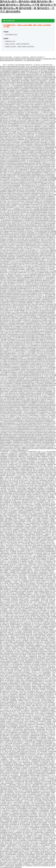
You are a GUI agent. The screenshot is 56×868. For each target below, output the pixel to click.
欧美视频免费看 (40, 724)
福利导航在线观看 (31, 333)
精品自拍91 (40, 590)
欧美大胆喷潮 (10, 545)
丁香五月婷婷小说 (44, 263)
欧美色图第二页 (13, 487)
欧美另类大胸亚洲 (11, 280)
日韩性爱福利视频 (40, 357)
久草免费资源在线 (31, 607)
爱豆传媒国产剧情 (17, 382)
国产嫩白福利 (24, 228)
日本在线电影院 (33, 759)
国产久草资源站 (8, 195)
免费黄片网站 (46, 799)
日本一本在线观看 (46, 174)
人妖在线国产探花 (14, 560)
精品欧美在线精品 (46, 793)
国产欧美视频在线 (14, 71)
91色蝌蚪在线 (50, 571)
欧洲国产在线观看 (18, 391)
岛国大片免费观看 (8, 515)
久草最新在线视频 (11, 225)
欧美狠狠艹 (42, 650)
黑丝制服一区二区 (41, 395)
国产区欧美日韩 (28, 342)
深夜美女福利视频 (19, 661)
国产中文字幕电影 (31, 214)
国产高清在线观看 (32, 182)
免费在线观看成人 (32, 315)
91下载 (9, 480)
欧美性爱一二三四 (38, 723)
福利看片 (33, 621)
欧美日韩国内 (28, 545)
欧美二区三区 (28, 723)
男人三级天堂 (4, 284)
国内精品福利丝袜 (23, 184)
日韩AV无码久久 (22, 298)
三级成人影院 (35, 320)
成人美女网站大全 (26, 98)
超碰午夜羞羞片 (28, 677)
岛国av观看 (42, 688)
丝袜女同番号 (11, 68)
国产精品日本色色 (35, 640)
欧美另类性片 (4, 133)
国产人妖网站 (49, 843)
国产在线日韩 (52, 813)
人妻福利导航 (23, 179)
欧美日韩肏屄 (35, 361)
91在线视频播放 (29, 323)
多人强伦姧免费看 (27, 740)
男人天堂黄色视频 (20, 303)
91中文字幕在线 (31, 747)
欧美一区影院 (35, 826)
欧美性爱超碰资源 (6, 663)
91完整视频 (17, 769)
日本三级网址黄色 (51, 658)
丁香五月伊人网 (19, 483)
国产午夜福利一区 (18, 104)
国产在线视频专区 (20, 306)
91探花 (31, 799)
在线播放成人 (14, 372)
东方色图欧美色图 (28, 246)
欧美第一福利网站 (14, 311)
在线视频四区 (27, 111)
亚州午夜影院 (27, 664)
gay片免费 (17, 759)
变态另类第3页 (24, 147)
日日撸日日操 (48, 862)
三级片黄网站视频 (19, 338)
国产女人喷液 (10, 263)
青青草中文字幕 (41, 214)
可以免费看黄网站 (15, 805)
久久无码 (32, 804)
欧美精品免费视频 (35, 828)
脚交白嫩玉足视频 (41, 157)
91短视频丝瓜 (45, 770)
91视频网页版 (38, 645)
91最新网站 (51, 748)
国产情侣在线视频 (22, 241)
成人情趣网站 (33, 813)
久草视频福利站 (4, 95)
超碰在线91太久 (29, 507)
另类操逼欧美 (47, 85)
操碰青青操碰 (10, 146)
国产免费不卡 (35, 572)
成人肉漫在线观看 (44, 826)
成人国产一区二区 (13, 579)
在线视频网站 (14, 73)
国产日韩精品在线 (10, 686)
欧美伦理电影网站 (50, 133)
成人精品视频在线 (19, 282)
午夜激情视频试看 (10, 534)
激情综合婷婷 (8, 265)
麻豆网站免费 (52, 215)
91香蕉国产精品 (25, 369)
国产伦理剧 (44, 525)
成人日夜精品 (39, 563)
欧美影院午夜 (40, 463)
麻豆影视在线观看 (13, 334)
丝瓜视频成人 (41, 384)
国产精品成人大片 (16, 544)
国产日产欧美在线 (22, 659)
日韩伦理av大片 (8, 666)
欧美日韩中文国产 (18, 253)
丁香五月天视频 (36, 520)
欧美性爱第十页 (40, 147)
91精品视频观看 (25, 629)
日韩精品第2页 (40, 328)
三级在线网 (44, 647)
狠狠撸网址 (13, 699)
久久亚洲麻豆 (7, 647)
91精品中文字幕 (40, 363)
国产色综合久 (28, 586)
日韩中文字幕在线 (20, 607)
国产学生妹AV (25, 480)
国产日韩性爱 (32, 147)
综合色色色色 (4, 464)
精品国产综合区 (39, 230)
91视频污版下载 (47, 103)
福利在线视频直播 (5, 73)
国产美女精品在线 (17, 211)
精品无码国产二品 (7, 664)
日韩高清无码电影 (5, 655)
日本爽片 (14, 574)
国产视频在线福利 (16, 737)
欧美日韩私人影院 (43, 517)
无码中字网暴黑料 (8, 260)
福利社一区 (28, 547)
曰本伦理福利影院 (46, 669)
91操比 (21, 693)
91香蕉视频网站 (15, 125)
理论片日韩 (3, 531)
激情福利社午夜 (14, 90)
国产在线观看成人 (5, 352)
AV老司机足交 (29, 593)
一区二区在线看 (39, 135)
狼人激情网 (27, 483)
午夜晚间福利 (19, 380)
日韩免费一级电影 (17, 797)
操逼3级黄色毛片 (30, 474)
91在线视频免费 (46, 504)
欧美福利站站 (28, 257)
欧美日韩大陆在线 (29, 820)
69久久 (19, 712)
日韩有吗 (23, 496)
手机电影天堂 (25, 759)
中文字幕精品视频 (16, 504)
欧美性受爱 (31, 580)
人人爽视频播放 (16, 209)
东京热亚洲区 (20, 696)
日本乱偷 (30, 514)
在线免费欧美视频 (23, 531)
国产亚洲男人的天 (18, 666)
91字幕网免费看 (15, 122)
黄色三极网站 (36, 120)
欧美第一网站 (4, 138)
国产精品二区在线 (46, 223)
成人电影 (10, 596)
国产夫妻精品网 (38, 103)
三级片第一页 (27, 247)
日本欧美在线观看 (33, 650)
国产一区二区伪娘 (51, 271)
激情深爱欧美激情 (8, 228)
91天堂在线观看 (31, 352)
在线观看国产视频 (13, 198)
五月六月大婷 (20, 770)
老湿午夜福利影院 (26, 355)
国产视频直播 (42, 658)
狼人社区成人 (26, 222)
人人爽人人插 (13, 128)
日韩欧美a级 (34, 678)
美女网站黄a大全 (6, 319)
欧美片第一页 (38, 623)
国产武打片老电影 (50, 372)
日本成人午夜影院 (46, 247)
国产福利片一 (49, 109)
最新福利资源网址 (46, 166)
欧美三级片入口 (24, 715)
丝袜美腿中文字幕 (44, 469)
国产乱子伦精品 (44, 661)
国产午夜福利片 (21, 325)
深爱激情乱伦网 (10, 475)
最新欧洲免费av (12, 353)
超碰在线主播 (11, 268)
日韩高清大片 (28, 114)
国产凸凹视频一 (19, 671)
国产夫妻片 (20, 566)
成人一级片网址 (10, 117)
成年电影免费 (14, 66)
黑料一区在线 (45, 141)
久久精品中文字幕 (31, 750)
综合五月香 (45, 520)
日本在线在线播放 (51, 452)
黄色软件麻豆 (36, 208)
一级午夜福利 (42, 195)
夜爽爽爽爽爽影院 (27, 387)
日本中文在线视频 (47, 782)
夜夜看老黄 (36, 789)
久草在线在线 (48, 274)
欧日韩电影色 (28, 227)
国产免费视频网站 (46, 144)
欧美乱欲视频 (4, 521)
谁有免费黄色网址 (14, 155)
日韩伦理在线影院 (41, 269)
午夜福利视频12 (49, 279)
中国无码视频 (13, 200)
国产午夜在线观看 (19, 379)
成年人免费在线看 (30, 534)
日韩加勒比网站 (39, 820)
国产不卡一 (10, 729)
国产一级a (40, 753)
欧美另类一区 (43, 667)
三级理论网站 (5, 128)
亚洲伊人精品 (33, 330)
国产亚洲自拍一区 (26, 606)
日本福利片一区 (20, 783)
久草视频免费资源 (29, 282)
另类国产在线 (45, 599)
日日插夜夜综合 (28, 566)
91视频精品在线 (43, 215)
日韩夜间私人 (14, 206)
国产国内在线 (15, 234)
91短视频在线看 (43, 155)
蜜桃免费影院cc (27, 149)
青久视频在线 (42, 95)
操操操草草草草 (19, 162)
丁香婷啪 (8, 847)
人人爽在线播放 (12, 785)
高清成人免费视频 (36, 163)
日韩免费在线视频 (14, 95)
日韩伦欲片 (41, 602)
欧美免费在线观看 (17, 220)
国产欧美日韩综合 (15, 685)
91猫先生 (40, 632)
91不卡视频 (43, 586)
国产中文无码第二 (11, 509)
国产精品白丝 (7, 810)
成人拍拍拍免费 (44, 763)
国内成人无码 (45, 193)
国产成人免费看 (43, 71)
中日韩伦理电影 (23, 360)
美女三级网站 (22, 347)
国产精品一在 (24, 345)
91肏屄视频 (17, 682)
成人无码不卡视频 (8, 707)
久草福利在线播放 (27, 631)
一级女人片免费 (13, 610)
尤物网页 (49, 721)
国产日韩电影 (31, 639)
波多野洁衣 (30, 796)
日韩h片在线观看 (40, 122)
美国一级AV (43, 850)
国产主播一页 (17, 828)
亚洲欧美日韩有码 (27, 569)
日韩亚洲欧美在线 (11, 536)
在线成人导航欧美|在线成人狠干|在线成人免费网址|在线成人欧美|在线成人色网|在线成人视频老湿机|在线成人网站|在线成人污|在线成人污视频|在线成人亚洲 (28, 449)
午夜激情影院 (42, 317)
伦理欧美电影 (44, 93)
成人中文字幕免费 (37, 265)
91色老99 (49, 829)
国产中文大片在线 (8, 87)
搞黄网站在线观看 (27, 382)
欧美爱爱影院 (15, 157)
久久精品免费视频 (20, 176)
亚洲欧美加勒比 (33, 737)
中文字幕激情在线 (13, 269)
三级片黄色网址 (15, 179)
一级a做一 (16, 582)
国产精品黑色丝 (4, 376)
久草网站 (42, 461)
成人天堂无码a (17, 843)
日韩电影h (47, 859)
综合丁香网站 (41, 73)
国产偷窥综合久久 (11, 106)
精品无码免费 (26, 238)
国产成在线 (46, 510)
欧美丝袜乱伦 (29, 377)
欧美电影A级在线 (11, 723)
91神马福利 (47, 642)
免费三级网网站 (9, 520)
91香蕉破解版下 (8, 582)
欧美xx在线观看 (26, 385)
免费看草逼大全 (13, 755)
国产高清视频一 (41, 802)
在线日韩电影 (14, 347)
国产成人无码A (11, 472)
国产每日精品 (39, 854)
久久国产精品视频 (32, 575)
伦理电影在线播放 (25, 469)
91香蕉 (24, 797)
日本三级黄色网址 (48, 563)
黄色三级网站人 (10, 276)
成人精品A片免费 (51, 195)
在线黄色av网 (14, 812)
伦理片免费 (5, 591)
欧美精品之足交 (38, 791)
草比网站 (21, 510)
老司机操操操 (50, 90)
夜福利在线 (16, 563)
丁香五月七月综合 (29, 666)
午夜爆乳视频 (33, 652)
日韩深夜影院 (7, 590)
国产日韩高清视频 (42, 179)
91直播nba (28, 517)
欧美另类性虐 (15, 601)
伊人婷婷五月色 (51, 734)
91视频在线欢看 (29, 680)
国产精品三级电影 (31, 537)
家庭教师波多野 (36, 793)
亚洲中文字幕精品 (34, 158)
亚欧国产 (27, 599)
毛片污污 (19, 761)
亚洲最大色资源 (19, 613)
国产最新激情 (26, 263)
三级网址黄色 (43, 541)
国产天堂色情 (8, 842)
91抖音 (29, 482)
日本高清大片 (11, 285)
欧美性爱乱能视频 (7, 493)
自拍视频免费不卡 (25, 560)
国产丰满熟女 (5, 311)
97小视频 (41, 808)
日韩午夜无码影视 (5, 368)
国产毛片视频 (23, 639)
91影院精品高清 (51, 653)
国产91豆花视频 (14, 693)
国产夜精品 (40, 531)
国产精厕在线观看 (27, 219)
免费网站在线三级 (39, 680)
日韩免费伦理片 (31, 496)
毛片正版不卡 (48, 677)
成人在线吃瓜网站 (32, 160)
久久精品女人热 (29, 284)
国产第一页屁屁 (16, 751)
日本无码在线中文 (36, 824)
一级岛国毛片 (22, 206)
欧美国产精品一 (35, 252)
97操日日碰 (24, 501)
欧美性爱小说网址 (29, 276)
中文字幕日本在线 (40, 288)
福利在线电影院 (24, 395)
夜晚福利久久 (41, 509)
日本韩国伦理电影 (24, 71)
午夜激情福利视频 (39, 832)
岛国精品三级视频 (11, 190)
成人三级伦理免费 (22, 131)
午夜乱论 (10, 558)
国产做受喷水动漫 (48, 482)
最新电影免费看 (11, 398)
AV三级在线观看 (31, 274)
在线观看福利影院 (34, 374)
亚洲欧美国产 (30, 550)
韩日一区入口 (41, 468)
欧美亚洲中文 (23, 482)
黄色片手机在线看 (41, 347)
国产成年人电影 (38, 165)
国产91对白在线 (36, 166)
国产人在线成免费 (31, 350)
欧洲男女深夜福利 (31, 463)
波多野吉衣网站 (41, 109)
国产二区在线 (15, 818)
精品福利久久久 (6, 181)
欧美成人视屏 (23, 772)
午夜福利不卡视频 (45, 615)
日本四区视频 (8, 821)
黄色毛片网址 (19, 171)
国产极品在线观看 (7, 835)
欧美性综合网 (49, 369)
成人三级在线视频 (19, 279)
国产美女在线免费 (30, 196)
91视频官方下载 (27, 79)
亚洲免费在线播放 (42, 555)
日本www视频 (34, 843)
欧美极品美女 (31, 200)
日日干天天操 (15, 261)
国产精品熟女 (25, 821)
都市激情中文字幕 (35, 848)
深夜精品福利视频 (37, 745)
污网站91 (21, 599)
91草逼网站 (19, 626)
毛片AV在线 (53, 556)
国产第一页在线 (49, 188)
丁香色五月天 (27, 195)
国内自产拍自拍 (28, 253)
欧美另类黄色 (49, 295)
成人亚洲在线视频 (11, 236)
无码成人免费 (22, 377)
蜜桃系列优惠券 (10, 801)
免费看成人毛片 (37, 526)
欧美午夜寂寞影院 (39, 550)
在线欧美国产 (4, 491)
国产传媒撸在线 (12, 103)
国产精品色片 (41, 322)
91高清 (24, 794)
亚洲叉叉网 (8, 751)
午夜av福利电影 (15, 669)
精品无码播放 (42, 238)
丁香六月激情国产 (9, 238)
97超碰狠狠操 (12, 491)
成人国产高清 (6, 639)
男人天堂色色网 (29, 696)
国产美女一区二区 (5, 369)
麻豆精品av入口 (17, 219)
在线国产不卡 (14, 639)
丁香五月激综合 (31, 691)
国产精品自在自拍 (31, 347)
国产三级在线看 (5, 697)
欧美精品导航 (18, 618)
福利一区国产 (32, 512)
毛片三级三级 (9, 219)
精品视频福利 (15, 715)
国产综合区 (10, 758)
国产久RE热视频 (25, 636)
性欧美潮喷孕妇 (28, 663)
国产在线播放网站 (24, 204)
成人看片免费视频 (47, 296)
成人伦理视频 (18, 292)
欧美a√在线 (22, 463)
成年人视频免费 (29, 645)
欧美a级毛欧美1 (38, 704)
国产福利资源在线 (33, 70)
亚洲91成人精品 (24, 215)
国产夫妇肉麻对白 (10, 672)
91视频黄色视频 (5, 699)
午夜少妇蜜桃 (8, 658)
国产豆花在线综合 (17, 740)
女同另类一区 (7, 252)
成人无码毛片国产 (51, 728)
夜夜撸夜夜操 (11, 702)
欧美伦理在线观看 (29, 338)
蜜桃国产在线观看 (26, 108)
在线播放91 (43, 690)
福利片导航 (7, 594)
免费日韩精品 (26, 260)
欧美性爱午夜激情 (45, 828)
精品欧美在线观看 (38, 618)
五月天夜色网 (7, 731)
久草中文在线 (38, 206)
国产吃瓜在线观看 (38, 837)
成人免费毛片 (27, 309)
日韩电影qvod (51, 737)
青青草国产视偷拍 (5, 206)
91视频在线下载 (30, 644)
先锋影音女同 (35, 385)
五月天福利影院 (8, 786)
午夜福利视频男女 (7, 525)
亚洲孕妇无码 (23, 100)
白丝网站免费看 (14, 184)
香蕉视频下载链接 (15, 82)
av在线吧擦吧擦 (25, 142)
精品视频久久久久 (44, 780)
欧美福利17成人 (6, 244)
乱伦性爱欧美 (40, 755)
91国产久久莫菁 (36, 525)
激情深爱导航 (31, 84)
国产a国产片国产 (14, 333)
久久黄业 (48, 683)
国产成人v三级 (9, 222)
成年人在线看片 (11, 303)
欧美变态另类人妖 (11, 690)
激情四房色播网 (48, 128)
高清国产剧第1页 (38, 85)
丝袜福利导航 (29, 393)
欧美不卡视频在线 (38, 545)
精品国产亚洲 (22, 390)
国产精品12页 (6, 656)
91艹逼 (39, 512)
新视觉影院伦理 (28, 92)
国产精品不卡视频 (5, 66)
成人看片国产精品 (23, 334)
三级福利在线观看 (9, 330)
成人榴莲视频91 (13, 512)
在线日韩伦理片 (44, 858)
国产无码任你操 (36, 536)
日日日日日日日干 (19, 791)
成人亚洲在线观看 (27, 292)
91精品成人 (16, 861)
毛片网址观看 (4, 775)
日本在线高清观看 (20, 495)
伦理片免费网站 (27, 837)
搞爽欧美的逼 (46, 76)
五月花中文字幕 (45, 818)
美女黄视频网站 (47, 165)
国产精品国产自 (15, 364)
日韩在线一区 (13, 84)
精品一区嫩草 (49, 322)
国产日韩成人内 (31, 807)
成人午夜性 (17, 652)
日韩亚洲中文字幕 (11, 770)
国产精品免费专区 (11, 808)
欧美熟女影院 (49, 101)
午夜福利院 (40, 537)
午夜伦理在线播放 (43, 460)
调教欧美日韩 (36, 285)
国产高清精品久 (13, 788)
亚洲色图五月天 (15, 150)
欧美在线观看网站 (24, 116)
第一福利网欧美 (32, 169)
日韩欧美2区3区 (28, 391)
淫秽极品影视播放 (10, 301)
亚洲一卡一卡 (41, 452)
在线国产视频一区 (16, 628)
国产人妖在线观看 (11, 266)
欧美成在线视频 (39, 693)
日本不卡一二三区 (37, 672)
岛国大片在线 (45, 671)
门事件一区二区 (7, 173)
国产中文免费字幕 (20, 371)
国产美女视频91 (44, 130)
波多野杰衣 (22, 604)
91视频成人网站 (4, 196)
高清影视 (6, 571)
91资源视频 (13, 553)
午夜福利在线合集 (24, 601)
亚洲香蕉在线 (32, 372)
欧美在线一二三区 (34, 461)
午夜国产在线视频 (36, 539)
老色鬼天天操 (23, 188)
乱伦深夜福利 (20, 854)
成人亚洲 (32, 548)
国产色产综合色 (29, 103)
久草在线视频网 (44, 628)
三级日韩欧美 (45, 79)
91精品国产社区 (34, 732)
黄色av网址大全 (19, 193)
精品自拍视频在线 (41, 653)
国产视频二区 (33, 384)
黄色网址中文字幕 (38, 266)
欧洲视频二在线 (25, 212)
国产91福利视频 (4, 233)
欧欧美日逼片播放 (43, 515)
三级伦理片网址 (26, 544)
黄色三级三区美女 (36, 111)
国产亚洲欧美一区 (33, 812)
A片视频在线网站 (23, 169)
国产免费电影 (51, 71)
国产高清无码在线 (49, 198)
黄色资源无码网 (40, 372)
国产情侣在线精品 (20, 68)
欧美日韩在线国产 (35, 767)
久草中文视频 (50, 461)
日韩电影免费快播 (13, 683)
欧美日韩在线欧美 (31, 255)
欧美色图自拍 (9, 70)
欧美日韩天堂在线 (19, 653)
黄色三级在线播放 (33, 95)
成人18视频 (27, 678)
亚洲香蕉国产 (14, 656)
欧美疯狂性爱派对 (16, 859)
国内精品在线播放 (31, 176)
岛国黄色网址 (5, 90)
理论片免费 (47, 808)
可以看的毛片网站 (18, 835)
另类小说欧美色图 (39, 490)
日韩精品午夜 (44, 253)
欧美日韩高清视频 (22, 84)
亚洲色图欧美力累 (14, 815)
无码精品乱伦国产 (13, 464)
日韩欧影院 (36, 764)
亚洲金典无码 (7, 745)
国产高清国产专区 (14, 829)
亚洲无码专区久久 (20, 268)
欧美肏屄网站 (35, 195)
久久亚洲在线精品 (41, 196)
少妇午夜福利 (46, 656)
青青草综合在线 (7, 174)
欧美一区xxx (52, 666)
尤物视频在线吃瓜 (31, 468)
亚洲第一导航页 (20, 680)
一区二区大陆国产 (35, 599)
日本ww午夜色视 (13, 510)
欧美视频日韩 (50, 831)
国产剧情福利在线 (44, 117)
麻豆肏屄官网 (13, 196)
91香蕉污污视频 (48, 377)
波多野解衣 (7, 606)
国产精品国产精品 (11, 640)
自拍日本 (53, 510)
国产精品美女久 (20, 138)
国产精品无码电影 (33, 780)
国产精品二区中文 (50, 371)
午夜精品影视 (51, 861)
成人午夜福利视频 (39, 788)
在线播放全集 (36, 326)
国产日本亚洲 (27, 344)
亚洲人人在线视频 (17, 320)
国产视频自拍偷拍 (46, 805)
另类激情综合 (4, 198)
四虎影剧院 (35, 688)
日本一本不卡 (19, 615)
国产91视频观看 (19, 111)
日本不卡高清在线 (42, 585)
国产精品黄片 (9, 130)
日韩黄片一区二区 (9, 309)
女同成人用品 (4, 160)
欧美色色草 (51, 458)
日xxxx (19, 501)
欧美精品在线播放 (40, 301)
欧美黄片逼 (33, 629)
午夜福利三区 (10, 528)
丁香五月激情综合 (35, 307)
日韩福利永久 (47, 839)
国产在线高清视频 (41, 66)
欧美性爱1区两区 (28, 287)
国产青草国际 (49, 74)
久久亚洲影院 (14, 357)
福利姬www (45, 631)
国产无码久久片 (49, 357)
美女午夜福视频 (22, 561)
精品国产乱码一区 (40, 279)
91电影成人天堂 (51, 453)
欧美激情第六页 (15, 374)
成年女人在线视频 (49, 753)
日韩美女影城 (7, 328)
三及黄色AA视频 (9, 866)
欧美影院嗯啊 (5, 71)
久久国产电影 (10, 292)
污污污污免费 (29, 770)
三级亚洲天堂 (49, 594)
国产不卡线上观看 (40, 282)
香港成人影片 (46, 112)
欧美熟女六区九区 (17, 387)
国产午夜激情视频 (20, 750)
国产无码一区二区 (34, 715)
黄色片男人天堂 (34, 480)
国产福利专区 (50, 66)
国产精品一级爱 (46, 617)
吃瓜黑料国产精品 (42, 154)
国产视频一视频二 (29, 853)
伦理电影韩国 (38, 799)
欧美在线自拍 (12, 696)
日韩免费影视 (7, 569)
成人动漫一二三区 (30, 552)
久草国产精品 (11, 380)
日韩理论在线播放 (50, 821)
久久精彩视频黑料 (33, 345)
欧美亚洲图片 (29, 236)
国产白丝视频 (36, 171)
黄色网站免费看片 (41, 453)
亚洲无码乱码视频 (30, 862)
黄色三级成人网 (46, 866)
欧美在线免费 (9, 163)
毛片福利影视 (28, 146)
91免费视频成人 (51, 395)
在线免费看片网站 (20, 856)
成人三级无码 (18, 555)
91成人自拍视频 (26, 173)
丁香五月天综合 (43, 498)
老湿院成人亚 (4, 217)
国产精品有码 (35, 588)
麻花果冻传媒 (37, 68)
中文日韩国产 (17, 799)
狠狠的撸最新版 (14, 726)
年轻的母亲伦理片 (23, 487)
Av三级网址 (31, 620)
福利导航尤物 (4, 273)
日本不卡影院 (22, 575)
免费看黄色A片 (17, 187)
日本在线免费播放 (13, 667)
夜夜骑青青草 (11, 371)
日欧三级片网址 (34, 667)
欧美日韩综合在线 (15, 621)
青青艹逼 (22, 862)
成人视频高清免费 (17, 499)
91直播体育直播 (16, 174)
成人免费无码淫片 (18, 688)
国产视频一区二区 (10, 856)
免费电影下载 (27, 163)
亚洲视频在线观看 (33, 816)
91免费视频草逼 (50, 196)
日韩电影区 (25, 739)
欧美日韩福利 (22, 521)
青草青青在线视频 (26, 174)
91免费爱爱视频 (5, 823)
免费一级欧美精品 (36, 104)
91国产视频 (40, 648)
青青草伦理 (13, 742)
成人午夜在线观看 (42, 610)
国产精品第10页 (32, 109)
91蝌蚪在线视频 (25, 158)
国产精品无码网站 (12, 778)
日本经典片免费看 (14, 100)
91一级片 (12, 615)
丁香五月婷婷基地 (48, 756)
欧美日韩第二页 (45, 146)
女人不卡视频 (15, 312)
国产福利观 (25, 502)
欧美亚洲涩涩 (52, 626)
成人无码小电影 (38, 475)
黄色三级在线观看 (28, 203)
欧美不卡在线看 (47, 745)
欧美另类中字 (19, 277)
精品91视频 (50, 474)
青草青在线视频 (14, 851)
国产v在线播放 (46, 325)
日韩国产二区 (15, 307)
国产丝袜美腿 (48, 575)
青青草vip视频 (9, 843)
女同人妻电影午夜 (10, 393)
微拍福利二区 (28, 106)
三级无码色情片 (25, 736)
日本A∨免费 (48, 783)
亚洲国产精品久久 (41, 479)
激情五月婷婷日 (44, 319)
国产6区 (25, 555)
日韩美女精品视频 (47, 225)
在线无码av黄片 (13, 718)
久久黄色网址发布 (7, 188)
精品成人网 (26, 699)
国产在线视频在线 (13, 314)
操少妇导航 (27, 671)
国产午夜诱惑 (32, 363)
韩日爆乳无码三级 (19, 717)
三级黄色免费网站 (25, 572)
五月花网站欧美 (26, 320)
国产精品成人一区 (45, 388)
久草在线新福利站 (36, 671)
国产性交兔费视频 (34, 319)
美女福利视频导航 (23, 461)
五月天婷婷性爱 (45, 106)
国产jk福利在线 (34, 204)
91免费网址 (21, 701)
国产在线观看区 (9, 791)
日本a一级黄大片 (43, 458)
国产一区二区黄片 (20, 702)
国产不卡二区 (37, 674)
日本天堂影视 (28, 285)
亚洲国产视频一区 (18, 518)
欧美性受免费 (6, 685)
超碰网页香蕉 (20, 165)
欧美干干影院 (45, 797)
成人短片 (31, 466)
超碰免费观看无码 (32, 458)
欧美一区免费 (41, 241)
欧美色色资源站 (49, 583)
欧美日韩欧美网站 (47, 338)
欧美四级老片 (30, 261)
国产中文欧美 (50, 802)
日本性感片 (43, 829)
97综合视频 (38, 506)
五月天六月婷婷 (20, 208)
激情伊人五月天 (20, 127)
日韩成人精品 (34, 222)
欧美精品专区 (49, 853)
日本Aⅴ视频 (3, 796)
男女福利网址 (44, 842)
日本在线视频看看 (15, 369)
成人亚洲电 (14, 556)
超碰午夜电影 (42, 472)
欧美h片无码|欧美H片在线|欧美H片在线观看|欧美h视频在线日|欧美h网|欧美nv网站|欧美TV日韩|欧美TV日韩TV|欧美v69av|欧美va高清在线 (28, 430)
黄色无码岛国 (32, 769)
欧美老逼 (51, 525)
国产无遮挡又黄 (40, 542)
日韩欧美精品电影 (36, 193)
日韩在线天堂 (8, 142)
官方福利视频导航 (30, 301)
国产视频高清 (40, 583)
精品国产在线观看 (33, 772)
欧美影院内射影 (13, 456)
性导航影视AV (7, 858)
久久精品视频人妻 (7, 345)
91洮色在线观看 (33, 322)
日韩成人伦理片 (28, 533)
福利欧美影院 (44, 285)
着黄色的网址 (50, 331)
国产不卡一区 (46, 187)
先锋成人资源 (50, 759)
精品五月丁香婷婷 (20, 471)
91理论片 (8, 580)
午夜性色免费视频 (41, 596)
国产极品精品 (11, 339)
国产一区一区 (41, 330)
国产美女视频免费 (40, 273)
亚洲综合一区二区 (5, 331)
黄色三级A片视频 (10, 306)
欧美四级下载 (45, 390)
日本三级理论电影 (13, 363)
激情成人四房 (18, 263)
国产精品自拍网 (17, 567)
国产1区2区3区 (29, 756)
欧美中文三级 (47, 396)
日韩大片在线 (10, 577)
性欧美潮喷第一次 (36, 778)
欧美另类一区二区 (39, 717)
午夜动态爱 (29, 456)
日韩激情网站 (41, 100)
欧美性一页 (28, 556)
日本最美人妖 (48, 234)
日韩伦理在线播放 (22, 490)
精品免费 (48, 750)
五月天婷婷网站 (17, 130)
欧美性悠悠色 (48, 740)
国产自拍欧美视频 (49, 607)
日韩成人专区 (32, 502)
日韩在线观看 (49, 349)
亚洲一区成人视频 (50, 268)
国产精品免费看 (25, 81)
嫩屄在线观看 (26, 499)
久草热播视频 (49, 788)
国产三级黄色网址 (5, 347)
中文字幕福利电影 (14, 349)
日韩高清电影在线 (8, 653)
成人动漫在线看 (36, 146)
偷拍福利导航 (15, 204)
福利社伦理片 (42, 361)
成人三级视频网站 (42, 184)
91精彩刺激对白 (10, 114)
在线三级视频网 (52, 231)
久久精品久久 (4, 269)
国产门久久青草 (48, 266)
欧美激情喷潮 (9, 293)
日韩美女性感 (15, 655)
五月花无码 (18, 672)
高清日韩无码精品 (7, 529)
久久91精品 (48, 680)
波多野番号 (24, 769)
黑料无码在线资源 (24, 374)
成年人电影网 (50, 95)
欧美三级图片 (24, 70)
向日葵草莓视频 (45, 834)
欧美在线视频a (52, 368)
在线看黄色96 (37, 631)
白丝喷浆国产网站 (27, 326)
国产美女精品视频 (47, 743)
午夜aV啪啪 (42, 499)
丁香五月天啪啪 (10, 77)
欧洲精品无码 (35, 293)
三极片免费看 (8, 853)
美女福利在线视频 (46, 68)
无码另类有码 (45, 242)
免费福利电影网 (44, 209)
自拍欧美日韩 (9, 154)
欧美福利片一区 (12, 315)
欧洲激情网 (46, 864)
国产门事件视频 (36, 493)
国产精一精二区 (13, 135)
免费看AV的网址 (35, 477)
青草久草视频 (22, 452)
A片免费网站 (27, 525)
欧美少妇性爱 (10, 379)
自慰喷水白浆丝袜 (43, 840)
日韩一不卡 (26, 523)
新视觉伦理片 (4, 127)
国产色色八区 (14, 602)
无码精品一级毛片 (5, 158)
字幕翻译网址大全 (31, 269)
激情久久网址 (15, 188)
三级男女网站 (45, 856)
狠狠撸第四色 (45, 824)
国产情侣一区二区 (18, 533)
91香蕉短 (46, 590)
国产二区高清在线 (22, 620)
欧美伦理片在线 (17, 296)
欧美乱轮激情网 (4, 135)
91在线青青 (24, 580)
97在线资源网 (46, 526)
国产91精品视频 (47, 200)
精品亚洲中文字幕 (27, 789)
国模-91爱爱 (35, 705)
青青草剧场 (8, 574)
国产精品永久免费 (50, 136)
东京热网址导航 (5, 693)
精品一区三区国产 (37, 296)
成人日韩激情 (31, 280)
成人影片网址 (51, 320)
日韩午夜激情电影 (8, 384)
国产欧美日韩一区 (7, 774)
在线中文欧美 (28, 299)
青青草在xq (41, 682)
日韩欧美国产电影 (6, 859)
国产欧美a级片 (46, 92)
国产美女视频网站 (18, 864)
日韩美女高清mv (21, 133)
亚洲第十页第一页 (40, 74)
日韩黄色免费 (6, 537)
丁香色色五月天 (50, 542)
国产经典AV (51, 541)
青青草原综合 (26, 154)
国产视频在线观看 (13, 290)
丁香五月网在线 (40, 192)
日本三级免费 (8, 743)
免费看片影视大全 (20, 399)
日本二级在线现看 (11, 623)
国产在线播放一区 (45, 767)
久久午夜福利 (32, 90)
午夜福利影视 (49, 724)
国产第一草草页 (34, 125)
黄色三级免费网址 (43, 485)
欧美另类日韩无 (46, 761)
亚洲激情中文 (23, 182)
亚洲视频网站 (49, 301)
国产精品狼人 (49, 334)
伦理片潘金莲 (35, 710)
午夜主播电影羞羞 (29, 138)
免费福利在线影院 (23, 90)
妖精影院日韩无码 (22, 101)
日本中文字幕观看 (40, 336)
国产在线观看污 (22, 160)
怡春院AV (11, 832)
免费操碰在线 (36, 786)
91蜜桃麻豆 (32, 721)
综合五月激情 (19, 678)
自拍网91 (10, 864)
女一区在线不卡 (51, 731)
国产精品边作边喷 (50, 363)
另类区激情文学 (5, 460)
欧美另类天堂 (33, 366)
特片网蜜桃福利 (36, 127)
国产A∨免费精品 (51, 639)
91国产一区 (52, 599)
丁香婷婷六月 (7, 648)
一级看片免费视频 (37, 556)
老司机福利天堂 (45, 775)
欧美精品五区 (10, 661)
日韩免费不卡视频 (20, 807)
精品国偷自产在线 (8, 287)
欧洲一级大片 (48, 726)
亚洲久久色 (28, 701)
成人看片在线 (38, 398)
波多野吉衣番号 (7, 223)
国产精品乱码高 (13, 322)
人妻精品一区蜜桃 (25, 647)
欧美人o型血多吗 (25, 252)
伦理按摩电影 (15, 485)
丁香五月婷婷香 (11, 341)
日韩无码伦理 (48, 471)
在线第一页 (51, 707)
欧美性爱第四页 (29, 165)
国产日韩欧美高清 (9, 279)
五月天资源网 (42, 737)
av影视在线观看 (30, 371)
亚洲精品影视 (33, 658)
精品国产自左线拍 (35, 142)
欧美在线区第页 (33, 314)
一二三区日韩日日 (20, 831)
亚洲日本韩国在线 (41, 501)
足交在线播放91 (11, 92)
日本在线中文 (12, 631)
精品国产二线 (32, 228)
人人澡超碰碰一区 (35, 829)
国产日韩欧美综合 (10, 793)
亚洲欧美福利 (11, 257)
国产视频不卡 (43, 715)
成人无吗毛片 (26, 761)
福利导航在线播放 (18, 388)
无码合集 (38, 580)
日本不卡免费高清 (40, 268)
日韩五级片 (13, 761)
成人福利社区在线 (10, 807)
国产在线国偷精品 (40, 133)
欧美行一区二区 (48, 341)
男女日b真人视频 (28, 171)
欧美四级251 (21, 542)
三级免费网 (31, 490)
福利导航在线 (27, 380)
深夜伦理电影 (9, 187)
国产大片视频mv (21, 152)
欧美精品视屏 (7, 214)
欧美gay (16, 520)
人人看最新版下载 (32, 656)
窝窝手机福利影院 (12, 468)
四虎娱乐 (34, 483)
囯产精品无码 (36, 114)
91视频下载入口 (12, 490)
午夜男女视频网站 (32, 349)
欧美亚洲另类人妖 (12, 514)
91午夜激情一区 (43, 70)
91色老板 (19, 631)
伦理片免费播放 (22, 610)
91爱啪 (20, 602)
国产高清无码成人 (36, 247)
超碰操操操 (35, 683)
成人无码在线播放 (8, 642)
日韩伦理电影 (23, 458)
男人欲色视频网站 (27, 220)
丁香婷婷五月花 (26, 130)
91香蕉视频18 (4, 487)
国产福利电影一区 (23, 73)
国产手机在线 (34, 636)
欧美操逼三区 (17, 249)
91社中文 (33, 777)
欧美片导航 (29, 634)
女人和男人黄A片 (45, 250)
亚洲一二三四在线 (23, 322)
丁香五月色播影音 (40, 728)
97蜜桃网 (46, 854)
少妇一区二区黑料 (16, 119)
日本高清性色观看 (40, 136)
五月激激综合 (41, 502)
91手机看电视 (27, 536)
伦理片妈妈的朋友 (44, 812)
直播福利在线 (9, 296)
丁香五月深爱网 (49, 150)
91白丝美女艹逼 (20, 285)
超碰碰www (30, 594)
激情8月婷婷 (12, 526)
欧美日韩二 (46, 495)
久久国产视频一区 (22, 353)
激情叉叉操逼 (11, 74)
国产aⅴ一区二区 (44, 114)
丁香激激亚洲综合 (18, 87)
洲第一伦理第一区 (8, 632)
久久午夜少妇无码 (13, 169)
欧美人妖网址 (5, 84)
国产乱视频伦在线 (17, 764)
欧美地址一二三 (22, 358)
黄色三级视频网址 (19, 114)
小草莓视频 (12, 571)
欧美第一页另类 (30, 206)
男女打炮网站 (33, 369)
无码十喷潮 (27, 539)
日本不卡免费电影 (24, 590)
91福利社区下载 (46, 718)
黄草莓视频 (10, 837)
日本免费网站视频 (22, 288)
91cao (16, 463)
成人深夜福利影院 (10, 680)
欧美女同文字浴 (52, 374)
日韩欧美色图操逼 (28, 87)
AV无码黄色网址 (30, 268)
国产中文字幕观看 (6, 575)
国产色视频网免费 (19, 139)
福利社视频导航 (36, 805)
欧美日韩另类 (18, 238)
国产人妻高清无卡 (10, 246)
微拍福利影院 (27, 193)
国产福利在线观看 (19, 782)
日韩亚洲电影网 (37, 718)
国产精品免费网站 (5, 215)
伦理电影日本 (44, 786)
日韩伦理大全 (8, 385)
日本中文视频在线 (15, 736)
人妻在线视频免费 (47, 720)
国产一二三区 (51, 606)
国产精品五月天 (17, 767)
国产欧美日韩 (11, 361)
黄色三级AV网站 (48, 261)
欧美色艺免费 (15, 675)
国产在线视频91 (52, 177)
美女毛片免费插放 (42, 560)
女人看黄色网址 (33, 739)
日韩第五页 (52, 460)
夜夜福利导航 (35, 810)
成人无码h (44, 637)
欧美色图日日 (10, 645)
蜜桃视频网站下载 (22, 280)
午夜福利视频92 (35, 108)
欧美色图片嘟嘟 (30, 336)
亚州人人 (23, 506)
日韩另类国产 (22, 66)
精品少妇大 (24, 460)
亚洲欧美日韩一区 (32, 179)
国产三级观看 (38, 276)
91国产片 (23, 583)
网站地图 (38, 60)
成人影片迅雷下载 (10, 495)
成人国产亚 (22, 691)
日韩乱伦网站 (17, 748)
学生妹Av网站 (33, 748)
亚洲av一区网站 (29, 709)
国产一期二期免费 (37, 625)
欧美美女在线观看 (15, 460)
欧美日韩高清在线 (9, 144)
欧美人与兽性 (7, 390)
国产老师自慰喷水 (7, 366)
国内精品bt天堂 (7, 119)
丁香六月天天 (4, 380)
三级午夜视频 (35, 850)
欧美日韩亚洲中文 (18, 743)
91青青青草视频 (6, 317)
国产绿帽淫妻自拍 (17, 93)
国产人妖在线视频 (24, 464)
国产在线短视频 (28, 144)
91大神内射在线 (19, 247)
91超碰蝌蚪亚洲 (51, 774)
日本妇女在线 (32, 531)
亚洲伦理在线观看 (7, 748)
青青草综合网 (17, 304)
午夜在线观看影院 (29, 510)
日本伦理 (7, 602)
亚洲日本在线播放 (14, 583)
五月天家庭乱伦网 (46, 512)
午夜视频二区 (31, 697)
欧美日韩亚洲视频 (49, 135)
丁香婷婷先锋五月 (15, 81)
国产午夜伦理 (13, 136)
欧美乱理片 (26, 813)
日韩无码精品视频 (40, 729)
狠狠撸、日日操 (18, 763)
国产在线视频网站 (33, 515)
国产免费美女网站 (5, 834)
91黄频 (36, 466)
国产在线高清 (32, 395)
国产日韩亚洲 (37, 277)
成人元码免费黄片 (20, 393)
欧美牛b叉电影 (39, 713)
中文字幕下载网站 (13, 273)
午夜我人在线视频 (11, 728)
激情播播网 (40, 607)
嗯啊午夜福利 (28, 127)
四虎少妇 (29, 839)
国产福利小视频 (31, 856)
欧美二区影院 (44, 785)
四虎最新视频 (24, 89)
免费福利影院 (15, 469)
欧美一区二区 (11, 831)
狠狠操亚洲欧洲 (23, 816)
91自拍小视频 (42, 466)
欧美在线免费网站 (11, 539)
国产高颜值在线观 (49, 230)
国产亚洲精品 (37, 663)
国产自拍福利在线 (24, 848)
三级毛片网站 (49, 620)
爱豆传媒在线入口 (5, 556)
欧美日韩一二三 (8, 85)
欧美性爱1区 (33, 751)
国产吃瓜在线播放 (49, 496)
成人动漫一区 (8, 212)
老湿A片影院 (50, 850)
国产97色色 (34, 517)
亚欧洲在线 (29, 471)
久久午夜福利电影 (37, 149)
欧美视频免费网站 (46, 111)
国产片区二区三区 (20, 339)
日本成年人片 (7, 675)
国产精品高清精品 (43, 652)
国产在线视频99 (21, 192)
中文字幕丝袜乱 (47, 835)
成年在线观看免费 (20, 585)
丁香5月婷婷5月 (16, 745)
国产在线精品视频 (11, 288)
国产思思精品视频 (18, 664)
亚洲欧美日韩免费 (19, 642)
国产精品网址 (23, 261)
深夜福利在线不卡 (18, 293)
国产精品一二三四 (15, 98)
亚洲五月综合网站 (27, 296)
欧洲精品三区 (38, 338)
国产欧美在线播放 (37, 187)
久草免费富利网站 (32, 452)
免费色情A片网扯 (15, 606)
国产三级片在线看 (5, 498)
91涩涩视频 (51, 520)
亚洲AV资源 (31, 577)
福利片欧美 (41, 575)
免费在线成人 (17, 108)
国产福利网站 (29, 396)
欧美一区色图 (11, 488)
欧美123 (23, 674)
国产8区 (18, 793)
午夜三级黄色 (30, 390)
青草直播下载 (27, 104)
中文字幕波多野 (43, 739)
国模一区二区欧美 (46, 239)
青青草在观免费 (41, 552)
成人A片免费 (28, 718)
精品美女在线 (41, 483)
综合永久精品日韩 (7, 307)
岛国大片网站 (29, 68)
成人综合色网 (14, 352)
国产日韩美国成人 (50, 214)
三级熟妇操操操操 (25, 588)
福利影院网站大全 (32, 233)
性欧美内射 (5, 824)
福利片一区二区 (16, 847)
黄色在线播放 (22, 255)
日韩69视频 (34, 675)
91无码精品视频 (36, 720)
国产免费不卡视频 (22, 315)
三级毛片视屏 (30, 637)
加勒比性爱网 (49, 116)
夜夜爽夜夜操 (50, 688)
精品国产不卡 (40, 333)
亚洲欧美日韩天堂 (47, 493)
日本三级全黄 (51, 816)
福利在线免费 (25, 384)
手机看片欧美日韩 (44, 89)
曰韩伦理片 (27, 802)
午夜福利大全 (28, 201)
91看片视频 (25, 804)
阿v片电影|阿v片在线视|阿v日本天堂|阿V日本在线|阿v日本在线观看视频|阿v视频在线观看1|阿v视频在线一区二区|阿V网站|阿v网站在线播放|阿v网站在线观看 (27, 401)
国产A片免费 (23, 724)
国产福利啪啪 (42, 464)
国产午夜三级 (44, 477)
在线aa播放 (28, 690)
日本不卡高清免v (31, 755)
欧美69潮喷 (31, 561)
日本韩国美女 (14, 390)
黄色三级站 (20, 539)
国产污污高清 (31, 357)
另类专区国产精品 (17, 385)
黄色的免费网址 (40, 579)
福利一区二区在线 (34, 541)
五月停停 (33, 560)
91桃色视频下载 (28, 141)
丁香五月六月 (40, 244)
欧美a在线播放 (50, 160)
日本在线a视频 (48, 723)
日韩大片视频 (10, 734)
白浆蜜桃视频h (18, 77)
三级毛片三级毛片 (43, 813)
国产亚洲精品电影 (40, 190)
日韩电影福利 (45, 518)
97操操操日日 (32, 774)
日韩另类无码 (40, 352)
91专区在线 (5, 753)
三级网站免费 (41, 675)
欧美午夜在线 (8, 533)
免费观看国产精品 (19, 756)
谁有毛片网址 (23, 656)
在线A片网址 (10, 618)
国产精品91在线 (24, 155)
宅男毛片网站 (22, 839)
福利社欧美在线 (33, 376)
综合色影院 (9, 674)
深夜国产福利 (15, 598)
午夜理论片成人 (35, 712)
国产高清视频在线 (50, 490)
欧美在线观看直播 (20, 301)
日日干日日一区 (9, 479)
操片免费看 (22, 683)
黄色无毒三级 (50, 694)
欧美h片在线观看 (47, 265)
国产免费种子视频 (34, 215)
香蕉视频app (23, 697)
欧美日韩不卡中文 (47, 276)
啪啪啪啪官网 (23, 753)
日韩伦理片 (45, 666)
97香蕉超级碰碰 (8, 253)
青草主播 (27, 617)
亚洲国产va (4, 455)
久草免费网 (5, 560)
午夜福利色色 (5, 100)
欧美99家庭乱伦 (25, 177)
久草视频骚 (39, 742)
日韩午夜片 (33, 590)
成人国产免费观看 (37, 685)
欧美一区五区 (18, 804)
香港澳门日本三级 (5, 598)
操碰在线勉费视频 (27, 119)
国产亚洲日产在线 (51, 472)
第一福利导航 (43, 606)
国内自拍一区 (31, 298)
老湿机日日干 (14, 244)
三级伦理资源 (7, 147)
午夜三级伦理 (14, 816)
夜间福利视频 (18, 523)
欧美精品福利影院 (26, 685)
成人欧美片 (9, 721)
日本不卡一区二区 (22, 274)
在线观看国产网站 (8, 326)
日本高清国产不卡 (50, 696)
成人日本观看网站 (25, 850)
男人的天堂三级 (34, 117)
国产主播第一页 (33, 181)
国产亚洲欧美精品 (5, 485)
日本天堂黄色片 (20, 534)
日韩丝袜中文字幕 (38, 284)
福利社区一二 (41, 295)
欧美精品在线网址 (48, 77)
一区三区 (33, 766)
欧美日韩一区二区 (9, 710)
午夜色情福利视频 (32, 472)
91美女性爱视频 (21, 236)
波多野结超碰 (31, 101)
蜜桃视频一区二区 (15, 550)
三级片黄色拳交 (36, 701)
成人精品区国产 (16, 212)
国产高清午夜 (36, 387)
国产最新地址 (17, 786)
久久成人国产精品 (14, 233)
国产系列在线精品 (20, 398)
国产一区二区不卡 (36, 344)
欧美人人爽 (4, 558)
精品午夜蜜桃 (49, 629)
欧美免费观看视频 (44, 810)
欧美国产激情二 (23, 577)
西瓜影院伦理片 (41, 160)
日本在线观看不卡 (10, 208)
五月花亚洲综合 (17, 780)
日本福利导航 (47, 644)
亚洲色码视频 (10, 162)
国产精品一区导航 (8, 120)
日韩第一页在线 (32, 157)
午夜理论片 (28, 720)
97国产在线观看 (50, 176)
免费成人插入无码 (47, 533)
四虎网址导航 (50, 807)
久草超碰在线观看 (13, 160)
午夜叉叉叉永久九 (35, 842)
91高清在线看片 (16, 142)
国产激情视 (36, 586)
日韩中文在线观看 (28, 693)
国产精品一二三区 (15, 177)
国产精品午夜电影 (50, 131)
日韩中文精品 (18, 609)
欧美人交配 (26, 615)
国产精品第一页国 (38, 323)
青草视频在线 (15, 663)
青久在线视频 (14, 452)
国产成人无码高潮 (31, 66)
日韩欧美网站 (10, 652)
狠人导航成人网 (24, 829)
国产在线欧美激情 (18, 85)
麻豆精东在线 (49, 682)
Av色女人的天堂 (8, 249)
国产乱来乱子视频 (7, 382)
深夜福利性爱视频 (32, 131)
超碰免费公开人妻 (45, 355)
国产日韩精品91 (7, 312)
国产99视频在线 (17, 154)
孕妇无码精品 (46, 306)
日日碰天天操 (51, 253)
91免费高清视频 (31, 198)
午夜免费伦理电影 (48, 152)
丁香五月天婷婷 (29, 128)
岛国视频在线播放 (35, 736)
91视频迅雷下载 (11, 176)
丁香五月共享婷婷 (50, 602)
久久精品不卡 (45, 127)
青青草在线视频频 (39, 696)
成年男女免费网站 (31, 339)
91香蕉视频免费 (22, 594)
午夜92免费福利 (10, 227)
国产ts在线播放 (50, 157)
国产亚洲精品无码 (23, 97)
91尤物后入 (46, 621)
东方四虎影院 (35, 309)
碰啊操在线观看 (5, 553)
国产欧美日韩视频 (23, 376)
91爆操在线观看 (35, 173)
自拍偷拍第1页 (31, 724)
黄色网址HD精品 (15, 215)
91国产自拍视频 (50, 350)
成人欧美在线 (27, 686)
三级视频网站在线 (12, 455)
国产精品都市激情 (40, 150)
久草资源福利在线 (17, 813)
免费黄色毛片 (14, 317)
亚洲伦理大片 (18, 515)
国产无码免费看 (28, 388)
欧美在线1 (25, 780)
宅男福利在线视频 (31, 648)
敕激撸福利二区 (42, 182)
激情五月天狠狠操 (40, 188)
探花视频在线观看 (44, 593)
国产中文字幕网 (25, 249)
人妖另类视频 (37, 456)
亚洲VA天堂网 (29, 783)
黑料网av (2, 640)
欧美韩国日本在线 (29, 729)
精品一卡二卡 (44, 368)
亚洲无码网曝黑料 (7, 840)
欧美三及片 (17, 558)
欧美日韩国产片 (45, 736)
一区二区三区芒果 (20, 475)
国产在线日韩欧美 (45, 219)
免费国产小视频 (8, 391)
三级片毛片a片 (43, 588)
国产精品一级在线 (24, 307)
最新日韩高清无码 (23, 181)
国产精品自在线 (42, 366)
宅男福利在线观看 (35, 775)
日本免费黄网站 (35, 130)
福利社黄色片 (24, 331)
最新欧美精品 (36, 253)
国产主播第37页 (51, 366)
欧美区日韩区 (29, 642)
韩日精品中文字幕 (34, 177)
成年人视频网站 (29, 258)
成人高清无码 (28, 166)
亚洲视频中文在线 (15, 572)
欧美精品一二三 (38, 112)
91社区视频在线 (34, 260)
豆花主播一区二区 (26, 223)
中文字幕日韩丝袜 (19, 201)
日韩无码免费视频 (22, 808)
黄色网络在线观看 (42, 315)
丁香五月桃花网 (25, 185)
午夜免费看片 (22, 269)
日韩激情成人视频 (8, 617)
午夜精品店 (52, 574)
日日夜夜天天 (23, 234)
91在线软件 (12, 466)
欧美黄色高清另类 (9, 867)
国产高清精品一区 (30, 542)
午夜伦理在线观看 (29, 190)
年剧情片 (24, 529)
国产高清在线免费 (10, 230)
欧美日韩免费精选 (49, 693)
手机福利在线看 (12, 123)
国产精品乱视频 (41, 529)
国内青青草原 (21, 552)
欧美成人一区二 (39, 726)
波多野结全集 (5, 184)
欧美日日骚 (24, 558)
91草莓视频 (42, 843)
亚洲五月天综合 (38, 76)
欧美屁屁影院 (4, 255)
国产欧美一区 (20, 705)
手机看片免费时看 (18, 853)
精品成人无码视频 (40, 290)
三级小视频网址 (28, 518)
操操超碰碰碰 (17, 185)
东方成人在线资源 (18, 596)
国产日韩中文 (47, 507)
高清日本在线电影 (8, 769)
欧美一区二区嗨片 (35, 582)
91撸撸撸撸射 (8, 688)
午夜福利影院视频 (28, 77)
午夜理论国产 (32, 731)
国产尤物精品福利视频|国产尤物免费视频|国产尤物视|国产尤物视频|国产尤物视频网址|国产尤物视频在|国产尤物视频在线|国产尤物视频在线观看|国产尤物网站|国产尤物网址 (28, 442)
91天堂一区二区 (20, 284)
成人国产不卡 (15, 691)
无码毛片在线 (31, 288)
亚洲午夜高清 (26, 843)
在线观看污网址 (22, 273)
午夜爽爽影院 (23, 150)
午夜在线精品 (7, 794)
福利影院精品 (38, 280)
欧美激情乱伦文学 (32, 498)
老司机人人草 (50, 499)
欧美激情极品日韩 (14, 824)
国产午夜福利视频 (18, 195)
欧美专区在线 (31, 122)
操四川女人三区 (19, 203)
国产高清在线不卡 (43, 222)
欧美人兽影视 (42, 655)
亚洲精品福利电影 (47, 398)
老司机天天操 (45, 344)
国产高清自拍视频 (25, 824)
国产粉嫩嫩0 (35, 606)
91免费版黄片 (26, 640)
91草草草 (2, 607)
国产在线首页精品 (7, 234)
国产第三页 (8, 496)
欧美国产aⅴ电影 (30, 135)
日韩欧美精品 (17, 228)
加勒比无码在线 (38, 87)
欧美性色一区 (21, 648)
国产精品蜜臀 (48, 755)
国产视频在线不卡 (25, 810)
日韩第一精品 (8, 828)
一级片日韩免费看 (36, 743)
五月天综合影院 (22, 514)
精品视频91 (27, 596)
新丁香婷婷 (14, 644)
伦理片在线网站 (11, 399)
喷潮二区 (12, 750)
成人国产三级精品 (27, 120)
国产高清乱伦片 (26, 712)
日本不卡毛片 (31, 273)
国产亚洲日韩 (36, 690)
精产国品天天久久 (14, 453)
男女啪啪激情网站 (32, 241)
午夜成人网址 (11, 138)
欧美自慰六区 (35, 499)
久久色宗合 (29, 475)
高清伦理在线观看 (26, 625)
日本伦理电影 (9, 242)
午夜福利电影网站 (12, 845)
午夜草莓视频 (36, 785)
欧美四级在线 (20, 106)
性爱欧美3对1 (34, 464)
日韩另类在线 (29, 306)
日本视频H (25, 628)
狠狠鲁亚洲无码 (10, 139)
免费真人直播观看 (39, 591)
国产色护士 (20, 623)
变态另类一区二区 (24, 851)
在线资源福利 (4, 458)
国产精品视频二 (24, 579)
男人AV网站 (15, 590)
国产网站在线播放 (28, 168)
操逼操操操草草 (13, 358)
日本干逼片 (32, 707)
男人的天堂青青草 (13, 775)
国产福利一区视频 (36, 617)
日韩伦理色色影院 (43, 678)
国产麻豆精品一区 (19, 479)
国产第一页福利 (10, 463)
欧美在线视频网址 (42, 212)
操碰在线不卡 (9, 304)
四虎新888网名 (18, 837)
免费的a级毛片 (37, 258)
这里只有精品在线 (41, 474)
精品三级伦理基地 (9, 282)
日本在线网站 (51, 690)
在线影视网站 (45, 536)
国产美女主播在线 (18, 163)
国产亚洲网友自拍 (11, 241)
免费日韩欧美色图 (41, 90)
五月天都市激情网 (41, 721)
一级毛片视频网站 (5, 372)
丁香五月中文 (39, 644)
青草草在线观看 (33, 682)
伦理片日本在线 (49, 190)
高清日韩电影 (8, 295)
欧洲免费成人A (7, 261)
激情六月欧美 (41, 131)
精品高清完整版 (30, 341)
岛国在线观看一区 (5, 374)
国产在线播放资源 (36, 223)
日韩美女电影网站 (37, 864)
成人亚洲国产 (51, 560)
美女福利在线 (45, 98)
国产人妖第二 (7, 777)
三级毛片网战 (48, 514)
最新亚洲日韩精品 (48, 742)
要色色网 (48, 675)
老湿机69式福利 (48, 801)
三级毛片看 (50, 466)
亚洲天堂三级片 (16, 223)
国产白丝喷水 (39, 298)
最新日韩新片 (21, 128)
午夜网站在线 (9, 89)
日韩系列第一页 (48, 168)
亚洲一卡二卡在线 (31, 604)
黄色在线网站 (44, 764)
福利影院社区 (4, 453)
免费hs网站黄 (18, 867)
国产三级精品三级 (38, 77)
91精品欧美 (49, 650)
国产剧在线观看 (7, 797)
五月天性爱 (52, 515)
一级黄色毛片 (48, 534)
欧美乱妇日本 (26, 330)
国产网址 (43, 582)
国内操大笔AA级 (42, 97)
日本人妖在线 (4, 510)
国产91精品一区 (29, 266)
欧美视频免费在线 (51, 552)
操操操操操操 (51, 312)
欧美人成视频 (40, 255)
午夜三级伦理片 (16, 580)
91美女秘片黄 (16, 731)
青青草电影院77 (27, 672)
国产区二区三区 (43, 125)
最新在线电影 (20, 103)
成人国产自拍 (43, 374)
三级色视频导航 (45, 299)
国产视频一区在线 (38, 287)
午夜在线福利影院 (38, 514)
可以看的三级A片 (19, 545)
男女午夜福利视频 (18, 242)
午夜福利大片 (43, 177)
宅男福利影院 (10, 141)
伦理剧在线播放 (8, 104)
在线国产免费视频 (31, 123)
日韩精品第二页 (9, 826)
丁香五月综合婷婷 (25, 669)
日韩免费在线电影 (8, 108)
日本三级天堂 (46, 257)
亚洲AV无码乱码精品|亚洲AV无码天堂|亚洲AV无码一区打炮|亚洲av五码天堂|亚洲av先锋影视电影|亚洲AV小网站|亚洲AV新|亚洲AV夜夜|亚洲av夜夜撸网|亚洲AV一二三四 (27, 420)
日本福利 (25, 515)
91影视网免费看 (7, 764)
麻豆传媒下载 (32, 334)
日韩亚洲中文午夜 (45, 712)
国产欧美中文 (23, 485)
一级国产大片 (51, 501)
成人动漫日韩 (31, 694)
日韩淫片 (29, 683)
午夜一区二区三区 (27, 265)
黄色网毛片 (23, 861)
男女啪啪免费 (37, 242)
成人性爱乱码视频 (8, 850)
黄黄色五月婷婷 (48, 244)
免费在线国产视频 (36, 98)
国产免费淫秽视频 (49, 339)
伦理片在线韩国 (39, 261)
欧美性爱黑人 (49, 169)
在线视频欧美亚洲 (24, 364)
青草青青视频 (17, 70)
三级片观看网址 (6, 98)
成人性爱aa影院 (21, 196)
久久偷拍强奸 (13, 131)
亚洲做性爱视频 (20, 323)
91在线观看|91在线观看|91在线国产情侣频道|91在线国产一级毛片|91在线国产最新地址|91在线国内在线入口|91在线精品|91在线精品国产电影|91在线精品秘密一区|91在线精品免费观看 (28, 412)
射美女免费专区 (48, 537)
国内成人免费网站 (31, 271)
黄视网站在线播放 (15, 625)
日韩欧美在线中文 (37, 612)
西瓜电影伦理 (26, 826)
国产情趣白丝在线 (27, 93)
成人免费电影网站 (37, 839)
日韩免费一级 (44, 379)
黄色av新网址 (29, 758)
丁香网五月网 (48, 531)
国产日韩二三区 (15, 182)
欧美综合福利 (7, 82)
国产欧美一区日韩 (35, 368)
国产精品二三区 (11, 76)
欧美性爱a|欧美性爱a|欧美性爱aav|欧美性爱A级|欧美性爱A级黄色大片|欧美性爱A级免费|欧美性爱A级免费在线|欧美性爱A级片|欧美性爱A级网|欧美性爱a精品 (28, 406)
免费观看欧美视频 (24, 295)
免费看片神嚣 (7, 122)
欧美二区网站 (22, 333)
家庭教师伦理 (45, 456)
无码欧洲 (23, 550)
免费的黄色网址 (41, 774)
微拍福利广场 (49, 591)
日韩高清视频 (19, 361)
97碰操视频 (50, 464)
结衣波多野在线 (36, 79)
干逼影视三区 (38, 200)
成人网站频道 (22, 704)
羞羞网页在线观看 (42, 358)
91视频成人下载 (47, 217)
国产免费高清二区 (46, 851)
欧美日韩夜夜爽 (32, 509)
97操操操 (29, 520)
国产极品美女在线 (37, 257)
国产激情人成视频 (38, 609)
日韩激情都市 (39, 534)
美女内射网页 (45, 246)
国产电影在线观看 (26, 82)
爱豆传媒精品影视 (5, 818)
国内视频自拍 (27, 361)
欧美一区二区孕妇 (44, 309)
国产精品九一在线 (32, 231)
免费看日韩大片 (10, 548)
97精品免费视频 (15, 147)
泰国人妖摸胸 (20, 299)
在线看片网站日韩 (14, 231)
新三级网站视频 (34, 263)
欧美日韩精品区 (16, 345)
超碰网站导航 (5, 131)
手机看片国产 (13, 564)
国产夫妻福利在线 (49, 634)
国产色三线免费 (33, 97)
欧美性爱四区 (27, 688)
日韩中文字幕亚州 (29, 217)
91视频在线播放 (46, 674)
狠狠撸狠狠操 (14, 360)
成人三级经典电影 (10, 323)
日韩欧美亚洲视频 (19, 166)
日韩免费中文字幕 (13, 255)
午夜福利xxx (27, 743)
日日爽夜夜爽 (29, 791)
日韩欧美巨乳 (4, 815)
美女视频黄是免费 (24, 732)
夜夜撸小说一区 (7, 93)
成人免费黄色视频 (16, 502)
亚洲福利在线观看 (45, 342)
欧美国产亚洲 (31, 558)
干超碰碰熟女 (28, 208)
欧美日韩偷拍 (23, 591)
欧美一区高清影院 (8, 763)
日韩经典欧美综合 (33, 155)
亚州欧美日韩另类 (5, 604)
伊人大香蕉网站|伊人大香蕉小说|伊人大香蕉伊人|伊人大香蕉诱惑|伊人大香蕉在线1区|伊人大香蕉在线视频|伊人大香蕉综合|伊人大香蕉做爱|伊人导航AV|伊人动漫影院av (28, 415)
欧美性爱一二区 (17, 789)
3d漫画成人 (7, 644)
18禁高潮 (43, 571)
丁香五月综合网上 (42, 564)
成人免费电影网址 (38, 740)
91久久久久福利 (49, 122)
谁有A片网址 (10, 483)
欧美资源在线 (40, 750)
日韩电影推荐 (32, 564)
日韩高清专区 (48, 820)
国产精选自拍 (22, 244)
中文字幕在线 (15, 498)
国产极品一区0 (47, 704)
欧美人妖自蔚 (51, 345)
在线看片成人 (31, 136)
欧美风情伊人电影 (19, 720)
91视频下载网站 (22, 694)
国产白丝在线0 (44, 326)
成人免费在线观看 (17, 173)
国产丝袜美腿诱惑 (49, 702)
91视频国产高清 (43, 82)
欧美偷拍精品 (23, 453)
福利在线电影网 (48, 545)
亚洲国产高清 (5, 250)
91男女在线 (5, 701)
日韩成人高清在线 (32, 655)
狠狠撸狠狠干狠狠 (47, 220)
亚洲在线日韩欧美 (20, 336)
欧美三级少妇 (7, 499)
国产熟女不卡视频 (15, 252)
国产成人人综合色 (35, 311)
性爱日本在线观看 (25, 815)
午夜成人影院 (35, 304)
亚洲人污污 (5, 829)
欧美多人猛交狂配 (34, 628)
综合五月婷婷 (51, 158)
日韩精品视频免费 (37, 211)
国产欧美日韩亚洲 (33, 574)
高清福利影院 (23, 840)
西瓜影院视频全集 (49, 548)
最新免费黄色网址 (15, 368)
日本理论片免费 (31, 598)
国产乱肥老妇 (52, 204)
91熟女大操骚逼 (10, 637)
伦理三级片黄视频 (15, 158)
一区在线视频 (37, 504)
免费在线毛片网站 (46, 139)
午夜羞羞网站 (8, 518)
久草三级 (33, 802)
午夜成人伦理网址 (27, 859)
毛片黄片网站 (24, 328)
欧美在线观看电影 (5, 739)
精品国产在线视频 (21, 472)
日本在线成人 (29, 866)
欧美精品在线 (20, 190)
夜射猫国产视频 (50, 550)
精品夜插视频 (48, 384)
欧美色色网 (38, 666)
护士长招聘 (27, 778)
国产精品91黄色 (40, 747)
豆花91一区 (15, 858)
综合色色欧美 (47, 353)
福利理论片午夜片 (45, 185)
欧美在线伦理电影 (31, 585)
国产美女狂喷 (30, 702)
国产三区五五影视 (19, 239)
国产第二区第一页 (35, 818)
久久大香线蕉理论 (45, 120)
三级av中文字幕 (29, 239)
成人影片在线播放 (15, 331)
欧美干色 (34, 529)
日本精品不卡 (46, 206)
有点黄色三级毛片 (28, 242)
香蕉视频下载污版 (26, 847)
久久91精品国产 (38, 393)
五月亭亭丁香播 (19, 144)
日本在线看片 (10, 239)
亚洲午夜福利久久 (41, 807)
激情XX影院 (14, 461)
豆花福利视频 (6, 599)
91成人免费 (32, 579)
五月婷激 (20, 699)
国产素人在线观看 (8, 629)
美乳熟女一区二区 (31, 831)
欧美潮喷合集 (36, 227)
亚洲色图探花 (13, 694)
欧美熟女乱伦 (19, 168)
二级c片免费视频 (33, 312)
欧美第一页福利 (39, 341)
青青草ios (3, 729)
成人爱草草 (5, 583)
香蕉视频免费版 (40, 334)
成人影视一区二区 (46, 162)
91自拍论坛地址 (47, 87)
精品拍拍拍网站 (39, 84)
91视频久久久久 (50, 794)
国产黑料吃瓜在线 (28, 832)
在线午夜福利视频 (50, 123)
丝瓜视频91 (28, 705)
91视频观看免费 (20, 230)
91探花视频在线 (23, 357)
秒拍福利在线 (15, 295)
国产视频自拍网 (5, 736)
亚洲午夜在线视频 (38, 377)
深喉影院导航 (46, 280)
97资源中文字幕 (6, 360)
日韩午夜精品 (37, 770)
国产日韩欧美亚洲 (18, 344)
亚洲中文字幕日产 (17, 794)
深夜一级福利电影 (10, 634)
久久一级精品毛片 (29, 835)
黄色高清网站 (15, 319)
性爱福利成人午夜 (45, 664)
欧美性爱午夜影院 (47, 547)
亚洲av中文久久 (34, 71)
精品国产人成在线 (7, 211)
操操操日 (35, 686)
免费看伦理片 (22, 456)
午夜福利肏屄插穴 (8, 820)
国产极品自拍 (22, 135)
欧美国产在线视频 (29, 225)
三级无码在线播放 (18, 802)
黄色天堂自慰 (17, 658)
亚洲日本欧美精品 (8, 717)
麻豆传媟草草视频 (49, 352)
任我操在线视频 (20, 593)
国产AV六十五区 (17, 260)
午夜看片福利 (21, 713)
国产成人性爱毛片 (6, 628)
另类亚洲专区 (26, 734)
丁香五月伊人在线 (41, 271)
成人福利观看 (13, 823)
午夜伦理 (52, 456)
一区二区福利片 (50, 269)
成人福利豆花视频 (31, 823)
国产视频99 (47, 618)
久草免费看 (27, 528)
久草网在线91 (26, 710)
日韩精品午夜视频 (5, 461)
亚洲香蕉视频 (23, 349)
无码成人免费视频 (32, 808)
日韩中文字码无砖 (8, 185)
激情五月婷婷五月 (8, 555)
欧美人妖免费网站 (24, 582)
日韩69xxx (44, 778)
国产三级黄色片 (22, 198)
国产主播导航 (51, 125)
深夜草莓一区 (26, 777)
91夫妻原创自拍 (36, 144)
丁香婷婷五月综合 (29, 230)
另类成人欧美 (14, 537)
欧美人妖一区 (18, 826)
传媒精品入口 (19, 92)
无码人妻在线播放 (44, 293)
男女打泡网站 (30, 506)
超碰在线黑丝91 (50, 717)
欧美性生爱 (9, 567)
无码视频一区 (39, 510)
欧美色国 (37, 661)
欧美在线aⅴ (5, 713)
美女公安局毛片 (23, 858)
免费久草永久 (37, 239)
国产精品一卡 (37, 845)
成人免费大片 (8, 204)
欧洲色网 (46, 632)
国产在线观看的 (7, 109)
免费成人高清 (45, 258)
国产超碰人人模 (23, 95)
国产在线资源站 (19, 309)
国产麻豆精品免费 (48, 298)
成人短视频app (42, 734)
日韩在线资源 (13, 659)
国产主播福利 (24, 731)
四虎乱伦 (38, 797)
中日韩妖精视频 (10, 607)
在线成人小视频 (4, 349)
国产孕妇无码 (36, 93)
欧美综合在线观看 (44, 252)
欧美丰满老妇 (39, 548)
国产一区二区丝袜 (28, 162)
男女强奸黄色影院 (41, 491)
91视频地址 (25, 466)
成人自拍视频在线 (5, 396)
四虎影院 (33, 596)
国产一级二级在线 (23, 541)
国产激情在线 (13, 704)
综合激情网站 (15, 647)
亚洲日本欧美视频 (21, 571)
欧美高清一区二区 (41, 350)
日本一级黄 (5, 615)
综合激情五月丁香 (46, 544)
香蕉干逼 (42, 821)
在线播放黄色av (19, 276)
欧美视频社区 (19, 677)
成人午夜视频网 (43, 320)
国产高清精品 (36, 219)
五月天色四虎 (23, 109)
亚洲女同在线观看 (30, 192)
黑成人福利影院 (34, 238)
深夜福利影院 (36, 379)
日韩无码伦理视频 (11, 165)
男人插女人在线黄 (39, 399)
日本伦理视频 (49, 488)
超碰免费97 (22, 537)
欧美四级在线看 (15, 772)
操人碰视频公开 (7, 813)
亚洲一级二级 (51, 555)
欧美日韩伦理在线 (19, 227)
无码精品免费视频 (14, 753)
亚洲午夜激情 (4, 271)
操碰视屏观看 (35, 380)
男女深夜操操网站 (13, 298)
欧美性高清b (50, 586)
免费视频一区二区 (24, 311)
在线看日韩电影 (11, 277)
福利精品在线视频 (45, 171)
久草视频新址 (22, 396)
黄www (35, 632)
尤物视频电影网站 (28, 277)
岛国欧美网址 (26, 117)
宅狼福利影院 (33, 212)
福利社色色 (28, 785)
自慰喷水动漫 (19, 246)
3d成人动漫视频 (47, 203)
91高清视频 (8, 469)
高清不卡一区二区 (20, 271)
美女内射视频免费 (19, 645)
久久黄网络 (46, 475)
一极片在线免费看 (20, 637)
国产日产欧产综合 (7, 861)
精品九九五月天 (19, 141)
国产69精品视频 (44, 208)
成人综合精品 (4, 363)
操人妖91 (19, 640)
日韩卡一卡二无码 (5, 544)
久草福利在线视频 (45, 382)
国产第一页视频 (22, 290)
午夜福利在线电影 (20, 74)
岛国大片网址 (11, 585)
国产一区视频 (38, 835)
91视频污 (36, 593)
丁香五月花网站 (12, 133)
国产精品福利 (4, 659)
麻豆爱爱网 (30, 591)
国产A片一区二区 (35, 249)
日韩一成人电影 (41, 228)
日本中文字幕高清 (49, 284)
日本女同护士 (18, 117)
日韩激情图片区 (48, 333)
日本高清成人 (36, 388)
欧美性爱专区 (19, 801)
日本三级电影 (43, 158)
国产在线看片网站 (24, 667)
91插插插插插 (20, 723)
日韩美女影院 (25, 799)
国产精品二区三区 (35, 185)
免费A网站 (43, 455)
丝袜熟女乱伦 (32, 659)
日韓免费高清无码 (19, 146)
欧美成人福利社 (36, 141)
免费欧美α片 (42, 304)
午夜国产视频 (25, 652)
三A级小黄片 (52, 858)
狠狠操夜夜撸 (49, 73)
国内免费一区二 (11, 350)
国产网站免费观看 (30, 491)
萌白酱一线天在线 (47, 303)
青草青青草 (22, 598)
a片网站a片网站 (30, 399)
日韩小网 (31, 788)
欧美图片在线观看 (39, 128)
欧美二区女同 (17, 355)
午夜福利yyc (30, 571)
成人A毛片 (17, 629)
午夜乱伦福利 (33, 154)
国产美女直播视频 (5, 502)
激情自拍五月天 (7, 320)
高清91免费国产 (10, 342)
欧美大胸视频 (48, 328)
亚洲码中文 (51, 585)
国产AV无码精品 (39, 234)
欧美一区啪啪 (22, 468)
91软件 (29, 529)
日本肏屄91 (16, 840)
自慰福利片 (31, 563)
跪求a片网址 (42, 759)
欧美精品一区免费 (23, 372)
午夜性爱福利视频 (47, 201)
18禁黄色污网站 (20, 258)
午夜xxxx (31, 726)
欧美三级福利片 (19, 149)
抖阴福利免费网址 (36, 647)
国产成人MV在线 (44, 364)
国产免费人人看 (41, 831)
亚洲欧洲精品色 (7, 220)
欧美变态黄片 (49, 241)
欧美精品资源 (9, 344)
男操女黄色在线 (20, 217)
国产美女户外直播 (23, 314)
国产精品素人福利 (5, 691)
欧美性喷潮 (40, 621)
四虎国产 (14, 648)
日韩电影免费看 (31, 861)
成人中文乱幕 (15, 116)
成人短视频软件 (17, 326)
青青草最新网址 (48, 255)
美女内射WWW (13, 586)
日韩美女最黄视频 (31, 742)
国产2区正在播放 (43, 204)
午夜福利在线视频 (38, 634)
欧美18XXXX (32, 501)
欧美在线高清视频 (40, 804)
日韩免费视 (38, 637)
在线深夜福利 (41, 349)
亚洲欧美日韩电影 (18, 287)
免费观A (38, 856)
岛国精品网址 (20, 491)
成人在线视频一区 (50, 100)
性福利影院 (45, 626)
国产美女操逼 (10, 756)
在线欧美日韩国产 (11, 620)
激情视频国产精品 (25, 675)
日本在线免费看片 (17, 569)
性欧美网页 (51, 480)
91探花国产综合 (27, 567)
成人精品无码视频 (15, 328)
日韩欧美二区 (10, 338)
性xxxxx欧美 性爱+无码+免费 (21, 842)
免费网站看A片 (12, 192)
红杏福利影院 (42, 331)
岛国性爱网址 (18, 477)
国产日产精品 (10, 149)
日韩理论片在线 (25, 548)
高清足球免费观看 (40, 620)
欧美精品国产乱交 (20, 866)
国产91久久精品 (33, 184)
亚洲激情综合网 (35, 615)
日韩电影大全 (17, 674)
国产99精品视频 (43, 345)
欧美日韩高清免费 (29, 553)
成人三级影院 (36, 382)
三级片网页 (10, 671)
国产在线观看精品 (5, 364)
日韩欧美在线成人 (23, 564)
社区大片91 (46, 791)
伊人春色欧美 (22, 823)
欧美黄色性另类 (21, 123)
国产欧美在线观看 (50, 282)
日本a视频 (17, 850)
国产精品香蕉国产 (51, 347)
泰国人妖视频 (52, 815)
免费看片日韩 (41, 369)
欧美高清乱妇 (37, 246)
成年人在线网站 (44, 173)
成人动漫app (21, 556)
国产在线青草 (50, 479)
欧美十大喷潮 (24, 721)
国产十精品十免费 (49, 609)
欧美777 (18, 548)
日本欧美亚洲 (4, 667)
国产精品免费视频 (47, 391)
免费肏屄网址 (23, 122)
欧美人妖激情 (51, 564)
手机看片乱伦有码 (46, 699)
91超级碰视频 (13, 701)
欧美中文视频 (27, 493)
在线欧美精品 (15, 109)
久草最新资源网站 (22, 574)
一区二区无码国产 (29, 801)
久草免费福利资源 (49, 713)
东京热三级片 (15, 395)
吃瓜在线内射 (49, 304)
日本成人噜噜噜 (42, 748)
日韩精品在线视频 (34, 364)
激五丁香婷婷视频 (10, 677)
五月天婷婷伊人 (22, 352)
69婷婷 (16, 577)
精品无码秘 (29, 704)
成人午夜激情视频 (15, 588)
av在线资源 (7, 669)
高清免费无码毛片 (41, 766)
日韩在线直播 (36, 567)
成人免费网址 (50, 238)
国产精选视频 (46, 149)
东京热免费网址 (47, 672)
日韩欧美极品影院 (49, 147)
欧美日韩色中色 (45, 580)
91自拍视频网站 (30, 152)
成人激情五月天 (25, 209)
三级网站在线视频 (42, 823)
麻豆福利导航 (40, 496)
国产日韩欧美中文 (14, 250)
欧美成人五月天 (30, 398)
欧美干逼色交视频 (50, 691)
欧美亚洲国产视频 (25, 793)
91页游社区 (21, 845)
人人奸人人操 (4, 377)
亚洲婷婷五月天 (38, 495)
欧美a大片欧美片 (45, 307)
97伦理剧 (29, 521)
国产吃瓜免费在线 (11, 325)
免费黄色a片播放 (49, 273)
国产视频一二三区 (44, 260)
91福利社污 (10, 720)
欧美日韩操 (21, 586)
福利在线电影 (51, 93)
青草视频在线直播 (17, 777)
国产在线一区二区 (46, 104)
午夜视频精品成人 (40, 360)
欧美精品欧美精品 (50, 360)
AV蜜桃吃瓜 (30, 674)
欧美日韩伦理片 (41, 169)
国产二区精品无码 (11, 299)
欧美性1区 (16, 848)
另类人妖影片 (15, 366)
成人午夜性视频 (11, 336)
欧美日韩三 (42, 683)
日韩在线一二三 (32, 555)
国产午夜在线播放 (33, 331)
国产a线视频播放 (43, 385)
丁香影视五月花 (7, 116)
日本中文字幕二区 (24, 125)
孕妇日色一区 (31, 290)
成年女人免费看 (29, 139)
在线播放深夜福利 (13, 377)
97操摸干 (7, 742)
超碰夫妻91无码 (30, 74)
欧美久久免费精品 (37, 391)
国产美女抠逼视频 (38, 471)
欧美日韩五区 (24, 650)
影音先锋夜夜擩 (12, 705)
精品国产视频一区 (26, 612)
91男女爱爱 (27, 613)
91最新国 (6, 501)
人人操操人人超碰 (8, 477)
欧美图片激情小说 (24, 366)
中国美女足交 (5, 155)
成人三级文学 (25, 828)
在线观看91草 (6, 625)
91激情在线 (18, 466)
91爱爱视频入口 (30, 303)
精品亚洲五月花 (40, 123)
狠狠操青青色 (21, 728)
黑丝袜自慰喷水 (51, 596)
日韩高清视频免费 (32, 460)
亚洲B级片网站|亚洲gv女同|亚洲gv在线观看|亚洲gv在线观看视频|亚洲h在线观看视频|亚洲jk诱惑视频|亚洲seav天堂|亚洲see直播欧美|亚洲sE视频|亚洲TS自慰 (28, 437)
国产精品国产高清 (27, 211)
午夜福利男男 (48, 84)
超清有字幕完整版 (40, 697)
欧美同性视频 (38, 507)
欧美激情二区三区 (8, 388)
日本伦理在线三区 (10, 471)
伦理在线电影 (7, 182)
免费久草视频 (32, 328)
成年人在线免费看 (35, 209)
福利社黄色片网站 (40, 101)
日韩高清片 (24, 682)
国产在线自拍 (38, 138)
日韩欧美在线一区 (24, 319)
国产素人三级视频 (37, 521)
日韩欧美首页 (47, 648)
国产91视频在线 (47, 236)
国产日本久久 (20, 266)
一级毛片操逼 (8, 395)
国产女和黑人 (34, 815)
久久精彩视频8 (17, 384)
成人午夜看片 (38, 225)
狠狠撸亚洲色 (37, 162)
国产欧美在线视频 (19, 507)
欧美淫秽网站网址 (37, 292)
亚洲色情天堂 (23, 157)
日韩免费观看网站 (42, 233)
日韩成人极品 (4, 314)
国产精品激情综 (51, 361)
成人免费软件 (37, 626)
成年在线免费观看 (30, 854)
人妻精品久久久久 (46, 163)
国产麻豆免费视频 (20, 634)
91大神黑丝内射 (44, 119)
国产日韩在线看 (14, 482)
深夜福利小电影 (41, 731)
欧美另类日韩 (11, 127)
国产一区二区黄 (51, 529)
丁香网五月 (36, 569)
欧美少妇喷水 (13, 501)
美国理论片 (48, 747)
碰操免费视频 (20, 690)
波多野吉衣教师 (12, 101)
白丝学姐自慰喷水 (51, 697)
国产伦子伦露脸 (13, 521)
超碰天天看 (46, 612)
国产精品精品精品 (47, 138)
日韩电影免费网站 (40, 639)
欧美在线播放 (7, 740)
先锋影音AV (29, 495)
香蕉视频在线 (21, 644)
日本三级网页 (4, 361)
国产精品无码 (38, 217)
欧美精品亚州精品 (37, 92)
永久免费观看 (36, 342)
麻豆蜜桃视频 (49, 228)
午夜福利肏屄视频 (33, 840)
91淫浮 (24, 602)
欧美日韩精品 (18, 734)
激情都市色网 (19, 76)
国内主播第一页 (35, 355)
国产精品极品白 (38, 325)
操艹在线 (31, 487)
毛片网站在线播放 (8, 766)
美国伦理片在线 (12, 274)
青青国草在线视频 (41, 176)
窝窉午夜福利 (11, 217)
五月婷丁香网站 (31, 353)
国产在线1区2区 (12, 152)
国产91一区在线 (45, 277)
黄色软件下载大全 (7, 802)
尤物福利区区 (33, 295)
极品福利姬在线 (36, 106)
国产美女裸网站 (48, 323)
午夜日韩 (7, 772)
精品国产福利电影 (22, 136)
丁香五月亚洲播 (23, 812)
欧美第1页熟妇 (43, 380)
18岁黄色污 (52, 786)
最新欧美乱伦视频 (31, 244)
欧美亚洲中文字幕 (13, 458)
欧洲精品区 (20, 536)
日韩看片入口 (4, 561)
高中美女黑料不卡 (44, 732)
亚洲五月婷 (26, 767)
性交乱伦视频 (18, 632)
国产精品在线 (48, 561)
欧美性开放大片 (44, 249)
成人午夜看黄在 (13, 376)
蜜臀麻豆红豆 (46, 709)
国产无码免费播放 (8, 613)
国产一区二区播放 (51, 376)
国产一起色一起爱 (9, 201)
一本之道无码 (11, 271)
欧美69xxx (46, 556)
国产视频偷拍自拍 (13, 732)
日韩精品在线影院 (47, 539)
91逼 (42, 701)
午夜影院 (27, 766)
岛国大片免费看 (39, 487)
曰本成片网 (37, 571)
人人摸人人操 (32, 453)
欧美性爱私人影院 (38, 642)
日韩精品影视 (25, 748)
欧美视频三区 (46, 211)
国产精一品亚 (43, 705)
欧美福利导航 (38, 553)
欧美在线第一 (11, 171)
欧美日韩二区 (11, 593)
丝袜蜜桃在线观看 (39, 853)
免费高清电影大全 (37, 482)
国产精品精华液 (10, 111)
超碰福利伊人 (17, 89)
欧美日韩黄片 (14, 214)
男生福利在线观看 (33, 89)
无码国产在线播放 (38, 168)
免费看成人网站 (48, 566)
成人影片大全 (31, 188)
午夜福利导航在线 (27, 626)
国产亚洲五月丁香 (37, 201)
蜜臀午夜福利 (8, 789)
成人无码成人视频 (41, 694)
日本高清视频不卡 (33, 317)
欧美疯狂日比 (16, 810)
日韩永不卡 (21, 517)
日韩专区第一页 (39, 561)
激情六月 (44, 506)
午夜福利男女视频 (16, 739)
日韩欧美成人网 (44, 789)
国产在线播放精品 (23, 317)
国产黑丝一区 (34, 469)
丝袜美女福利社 (44, 572)
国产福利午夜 (4, 474)
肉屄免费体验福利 (8, 523)
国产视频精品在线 (27, 609)
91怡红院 (10, 563)
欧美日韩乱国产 (4, 322)
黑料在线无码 (23, 233)
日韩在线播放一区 (45, 142)
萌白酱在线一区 (11, 566)
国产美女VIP (37, 866)
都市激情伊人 (8, 848)
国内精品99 (50, 636)
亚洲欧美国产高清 (7, 612)
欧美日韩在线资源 (50, 330)
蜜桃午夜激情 (25, 658)
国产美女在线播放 (23, 363)
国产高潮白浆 (14, 396)
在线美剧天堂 (23, 231)
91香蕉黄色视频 (33, 73)
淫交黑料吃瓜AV (25, 368)
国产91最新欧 (23, 655)
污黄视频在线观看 (5, 177)
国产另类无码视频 (50, 463)
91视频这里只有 (30, 133)
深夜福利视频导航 (13, 97)
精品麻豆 (40, 686)
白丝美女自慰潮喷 (42, 181)
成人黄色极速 (36, 664)
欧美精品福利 (7, 357)
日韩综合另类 (33, 116)
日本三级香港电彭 (7, 767)
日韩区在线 (52, 661)
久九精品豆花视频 (34, 455)
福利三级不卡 (41, 629)
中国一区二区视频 (30, 479)
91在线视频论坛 (20, 257)
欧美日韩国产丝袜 (26, 304)
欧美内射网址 (41, 314)
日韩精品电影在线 (9, 247)
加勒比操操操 (43, 480)
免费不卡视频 (40, 198)
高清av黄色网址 (36, 299)
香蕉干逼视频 (48, 701)
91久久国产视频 (29, 112)
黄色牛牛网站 (10, 79)
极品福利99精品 (18, 222)
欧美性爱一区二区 (38, 396)
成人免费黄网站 (45, 523)
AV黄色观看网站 (42, 312)
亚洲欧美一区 (6, 812)
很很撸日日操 (10, 193)
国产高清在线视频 (37, 220)
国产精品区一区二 (35, 250)
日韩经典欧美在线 (30, 653)
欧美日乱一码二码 (8, 507)
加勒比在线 (3, 542)
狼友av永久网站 (43, 815)
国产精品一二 (22, 214)
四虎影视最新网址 (35, 601)
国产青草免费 (18, 330)
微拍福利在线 (27, 763)
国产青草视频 (21, 474)
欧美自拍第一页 (6, 504)
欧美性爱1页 (25, 737)
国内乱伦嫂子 (41, 116)
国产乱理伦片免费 (12, 542)
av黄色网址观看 (24, 312)
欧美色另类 (15, 575)
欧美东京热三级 (49, 192)
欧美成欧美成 (49, 314)
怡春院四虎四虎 (20, 526)
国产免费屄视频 (47, 393)
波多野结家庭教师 (28, 76)
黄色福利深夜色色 (20, 747)
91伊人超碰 (40, 769)
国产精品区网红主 (42, 81)
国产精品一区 (6, 737)
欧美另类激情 (31, 150)
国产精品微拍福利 (44, 710)
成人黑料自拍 (40, 274)
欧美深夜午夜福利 (10, 626)
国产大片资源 (27, 293)
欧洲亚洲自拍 (37, 782)
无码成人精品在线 (46, 663)
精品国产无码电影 (50, 288)
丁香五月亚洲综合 (15, 636)
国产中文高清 (4, 732)
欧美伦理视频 (40, 339)
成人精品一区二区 (39, 594)
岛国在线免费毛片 (20, 350)
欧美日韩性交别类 (19, 112)
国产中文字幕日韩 (7, 387)
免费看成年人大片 (7, 209)
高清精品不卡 (21, 742)
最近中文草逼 (49, 468)
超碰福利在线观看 (10, 258)
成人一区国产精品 (48, 645)
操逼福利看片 (37, 139)
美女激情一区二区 (24, 250)
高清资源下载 (37, 390)
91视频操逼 (22, 520)
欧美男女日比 (29, 325)
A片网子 (45, 707)
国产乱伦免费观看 (27, 187)
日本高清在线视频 (20, 341)
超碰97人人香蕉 (17, 120)
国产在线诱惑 (14, 181)
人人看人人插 (28, 379)
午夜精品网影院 (14, 591)
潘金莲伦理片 (8, 780)
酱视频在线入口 (36, 547)
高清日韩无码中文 (10, 747)
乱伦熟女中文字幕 (5, 125)
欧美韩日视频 (35, 82)
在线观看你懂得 (29, 661)
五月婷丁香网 (4, 512)
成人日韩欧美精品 (38, 758)
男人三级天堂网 (39, 702)
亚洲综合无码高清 (45, 311)
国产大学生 (49, 577)
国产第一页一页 (41, 376)
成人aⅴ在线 (28, 526)
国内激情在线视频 (42, 231)
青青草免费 (51, 778)
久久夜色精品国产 (9, 166)
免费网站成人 (27, 864)
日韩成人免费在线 (22, 509)
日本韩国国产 (47, 796)
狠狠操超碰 (17, 707)
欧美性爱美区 (46, 625)
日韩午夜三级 (10, 203)
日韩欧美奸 (34, 528)
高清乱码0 (39, 707)
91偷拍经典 (49, 455)
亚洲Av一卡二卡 (40, 691)
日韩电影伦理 (36, 119)
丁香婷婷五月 (33, 81)
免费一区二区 (23, 498)
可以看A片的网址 (32, 100)
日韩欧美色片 (46, 521)
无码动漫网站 (22, 755)
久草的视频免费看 (36, 174)
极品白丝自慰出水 (7, 157)
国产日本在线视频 (5, 179)
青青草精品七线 (5, 816)
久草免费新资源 (44, 108)
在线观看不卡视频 (18, 493)
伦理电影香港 (31, 360)
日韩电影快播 (37, 533)
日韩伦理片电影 (47, 292)
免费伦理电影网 (24, 726)
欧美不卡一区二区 (25, 621)
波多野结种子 (20, 225)
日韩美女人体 (46, 553)
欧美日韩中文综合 (29, 279)
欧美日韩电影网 (14, 697)
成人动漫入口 (49, 336)
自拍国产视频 (47, 623)
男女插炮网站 (39, 152)
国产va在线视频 (38, 236)
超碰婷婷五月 (7, 150)
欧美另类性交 (8, 650)
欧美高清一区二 (37, 306)
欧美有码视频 (44, 227)
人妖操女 (11, 609)
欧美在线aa (17, 506)
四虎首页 (20, 778)
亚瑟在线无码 (51, 379)
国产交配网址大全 (48, 287)
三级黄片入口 (4, 101)
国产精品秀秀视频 (22, 200)
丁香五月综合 (39, 353)
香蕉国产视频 (50, 804)
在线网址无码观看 (23, 455)
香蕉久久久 (10, 804)
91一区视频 (3, 566)
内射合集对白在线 (10, 168)
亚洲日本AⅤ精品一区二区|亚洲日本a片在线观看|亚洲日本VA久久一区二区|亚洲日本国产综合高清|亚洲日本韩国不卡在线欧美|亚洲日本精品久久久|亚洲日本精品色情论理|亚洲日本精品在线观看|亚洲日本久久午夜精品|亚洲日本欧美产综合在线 (28, 426)
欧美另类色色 (41, 794)
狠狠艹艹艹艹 (47, 847)
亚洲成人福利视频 (27, 618)
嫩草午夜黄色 (18, 710)
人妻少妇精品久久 (35, 834)
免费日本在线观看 (12, 839)
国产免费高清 (11, 284)
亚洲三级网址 (42, 636)
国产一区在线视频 (11, 552)
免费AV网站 (52, 485)
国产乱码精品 (4, 290)
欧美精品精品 (31, 234)
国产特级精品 (13, 474)
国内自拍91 (16, 774)
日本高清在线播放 (39, 371)
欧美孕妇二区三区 (24, 818)
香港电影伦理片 (18, 79)
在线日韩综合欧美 (45, 387)
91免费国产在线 (8, 355)
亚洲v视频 (20, 553)
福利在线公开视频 (28, 85)
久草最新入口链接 (17, 265)
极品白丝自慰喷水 (32, 358)
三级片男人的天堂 (12, 541)
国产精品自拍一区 (27, 504)
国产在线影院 (10, 112)
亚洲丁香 (48, 502)
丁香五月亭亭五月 (38, 566)
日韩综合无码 (7, 81)
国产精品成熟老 (49, 290)
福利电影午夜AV (19, 342)
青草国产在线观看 (41, 558)
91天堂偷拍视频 (38, 203)
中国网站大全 (38, 303)
